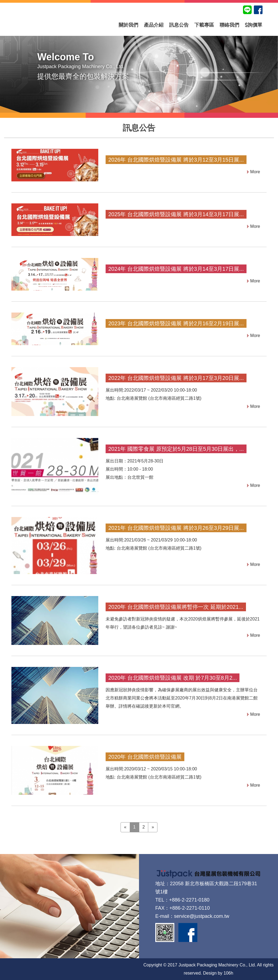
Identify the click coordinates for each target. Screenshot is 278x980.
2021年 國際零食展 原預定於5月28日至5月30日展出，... (176, 449)
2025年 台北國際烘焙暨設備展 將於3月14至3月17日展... (176, 214)
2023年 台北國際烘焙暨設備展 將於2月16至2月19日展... (176, 323)
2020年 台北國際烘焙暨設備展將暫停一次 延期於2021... (176, 607)
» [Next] (153, 827)
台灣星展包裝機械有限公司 (60, 25)
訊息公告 (179, 25)
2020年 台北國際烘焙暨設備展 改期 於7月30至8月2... (173, 678)
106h (229, 973)
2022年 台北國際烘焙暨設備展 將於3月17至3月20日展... (176, 378)
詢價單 (254, 25)
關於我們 (128, 25)
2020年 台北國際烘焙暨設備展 (145, 757)
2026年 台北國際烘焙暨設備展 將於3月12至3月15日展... (176, 160)
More (255, 172)
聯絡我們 (229, 25)
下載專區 (204, 25)
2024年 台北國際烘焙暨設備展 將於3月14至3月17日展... (176, 269)
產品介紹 (154, 25)
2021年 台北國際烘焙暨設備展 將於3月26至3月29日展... (176, 528)
